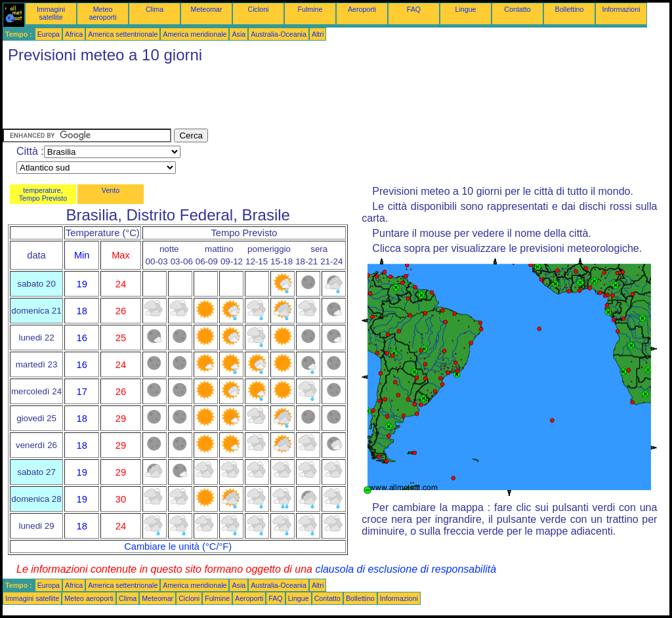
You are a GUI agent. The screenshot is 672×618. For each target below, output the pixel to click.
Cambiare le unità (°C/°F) (178, 546)
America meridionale (195, 34)
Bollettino (570, 9)
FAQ (414, 9)
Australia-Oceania (279, 34)
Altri (318, 34)
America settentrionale (123, 34)
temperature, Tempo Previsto (43, 194)
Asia (239, 34)
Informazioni (621, 9)
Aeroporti (362, 9)
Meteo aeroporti (102, 13)
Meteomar (207, 9)
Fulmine (310, 9)
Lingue (466, 9)
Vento (111, 190)
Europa (49, 34)
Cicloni (259, 9)
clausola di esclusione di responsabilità (406, 569)
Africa (74, 34)
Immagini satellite (51, 13)
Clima (155, 9)
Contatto (517, 9)
